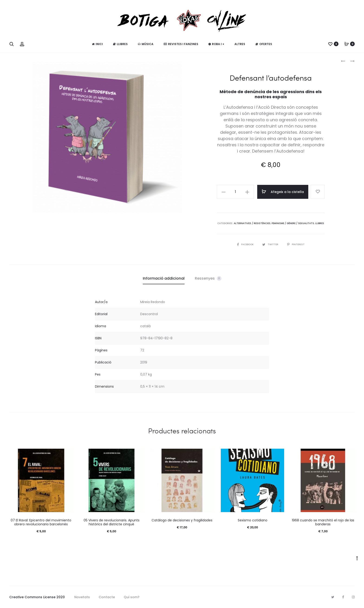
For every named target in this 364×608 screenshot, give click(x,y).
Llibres (120, 44)
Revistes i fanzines (181, 44)
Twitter (271, 244)
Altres (240, 44)
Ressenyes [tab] (208, 278)
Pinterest (296, 244)
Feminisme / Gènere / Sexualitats (293, 223)
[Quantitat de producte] (235, 192)
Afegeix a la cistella (283, 192)
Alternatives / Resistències (252, 223)
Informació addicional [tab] (164, 278)
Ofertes (264, 44)
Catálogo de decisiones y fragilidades (182, 520)
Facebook (246, 244)
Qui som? (132, 597)
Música (146, 44)
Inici (97, 44)
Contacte (107, 597)
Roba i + (216, 44)
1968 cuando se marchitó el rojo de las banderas (323, 522)
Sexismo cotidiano (253, 520)
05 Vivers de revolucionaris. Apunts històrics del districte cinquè (112, 522)
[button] (224, 192)
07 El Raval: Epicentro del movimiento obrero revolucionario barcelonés (41, 522)
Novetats (82, 597)
